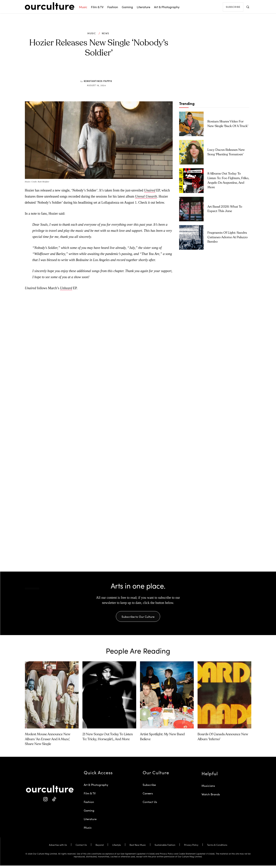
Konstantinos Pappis (98, 81)
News (105, 33)
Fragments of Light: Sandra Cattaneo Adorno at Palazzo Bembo (228, 237)
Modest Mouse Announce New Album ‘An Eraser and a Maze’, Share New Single (48, 742)
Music (92, 33)
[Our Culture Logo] (50, 6)
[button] (248, 7)
